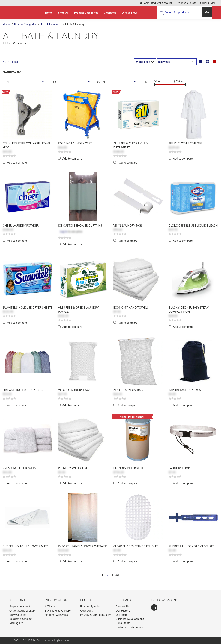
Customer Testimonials (129, 627)
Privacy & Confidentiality (96, 615)
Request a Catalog (21, 619)
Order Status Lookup (22, 610)
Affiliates (50, 606)
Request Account (161, 3)
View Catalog (18, 615)
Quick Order (208, 3)
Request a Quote (186, 3)
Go (207, 12)
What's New (129, 13)
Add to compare (17, 162)
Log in (64, 231)
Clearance (110, 13)
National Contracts (56, 615)
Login (145, 3)
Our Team (121, 615)
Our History (123, 610)
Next (116, 575)
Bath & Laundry (50, 24)
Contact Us (122, 606)
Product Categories (86, 13)
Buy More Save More (58, 610)
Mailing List (16, 623)
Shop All (63, 13)
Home (49, 13)
